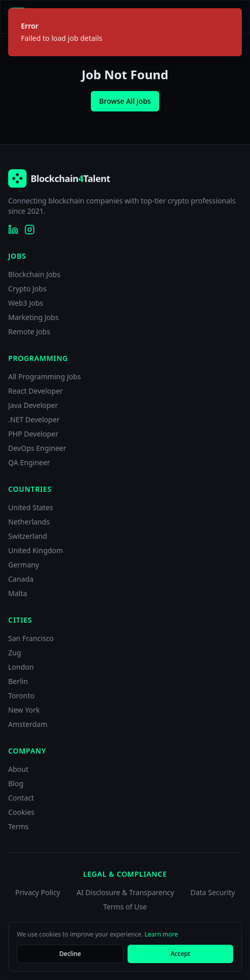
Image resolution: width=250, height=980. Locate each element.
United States (31, 507)
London (21, 667)
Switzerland (28, 536)
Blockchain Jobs (34, 274)
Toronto (21, 696)
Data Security (212, 892)
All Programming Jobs (45, 377)
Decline (70, 954)
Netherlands (29, 522)
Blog (16, 783)
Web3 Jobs (26, 303)
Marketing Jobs (33, 317)
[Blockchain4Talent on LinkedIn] (13, 230)
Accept (180, 954)
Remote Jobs (29, 332)
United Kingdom (35, 550)
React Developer (35, 391)
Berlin (18, 681)
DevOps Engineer (37, 448)
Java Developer (33, 405)
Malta (18, 593)
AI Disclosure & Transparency (125, 892)
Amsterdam (28, 724)
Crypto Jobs (27, 289)
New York (24, 710)
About (18, 769)
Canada (21, 579)
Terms (18, 826)
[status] (125, 32)
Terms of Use (125, 907)
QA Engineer (29, 462)
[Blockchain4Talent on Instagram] (30, 230)
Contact (21, 798)
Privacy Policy (38, 892)
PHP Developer (33, 434)
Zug (15, 653)
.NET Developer (34, 419)
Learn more (161, 934)
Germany (24, 565)
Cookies (21, 812)
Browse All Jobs (125, 101)
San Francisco (31, 638)
